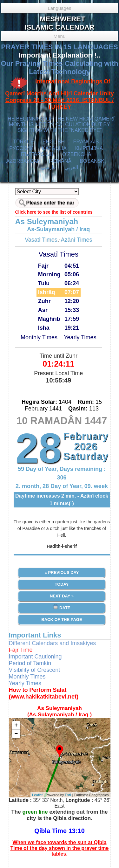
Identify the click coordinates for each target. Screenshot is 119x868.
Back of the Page (62, 620)
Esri (68, 795)
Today (62, 584)
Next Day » (62, 596)
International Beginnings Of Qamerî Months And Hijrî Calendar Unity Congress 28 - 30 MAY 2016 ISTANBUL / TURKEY (59, 94)
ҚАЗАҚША (54, 148)
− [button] (16, 734)
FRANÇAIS (86, 142)
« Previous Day (62, 572)
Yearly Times (80, 337)
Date (62, 607)
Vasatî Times (41, 240)
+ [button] (16, 725)
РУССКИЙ (21, 148)
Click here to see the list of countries (54, 212)
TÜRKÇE (23, 142)
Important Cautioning (35, 657)
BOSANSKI (93, 161)
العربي (71, 167)
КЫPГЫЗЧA (89, 148)
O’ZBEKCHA (77, 154)
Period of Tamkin (30, 663)
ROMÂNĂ (60, 161)
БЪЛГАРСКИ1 (37, 154)
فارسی (48, 167)
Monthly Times (39, 337)
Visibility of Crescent (35, 670)
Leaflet (37, 795)
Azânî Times (77, 240)
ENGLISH (54, 142)
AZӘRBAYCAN (23, 161)
